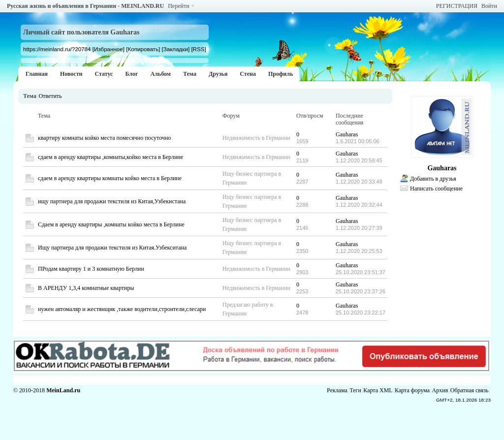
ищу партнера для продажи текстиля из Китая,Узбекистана (112, 201)
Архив (440, 390)
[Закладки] (175, 49)
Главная (37, 74)
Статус (104, 74)
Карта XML (378, 390)
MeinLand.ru (63, 390)
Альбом (160, 74)
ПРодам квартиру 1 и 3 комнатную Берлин (91, 269)
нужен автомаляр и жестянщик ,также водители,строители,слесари (122, 309)
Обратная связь (470, 390)
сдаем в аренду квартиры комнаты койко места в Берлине (110, 178)
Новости (71, 74)
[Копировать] (143, 49)
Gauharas (347, 134)
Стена (248, 74)
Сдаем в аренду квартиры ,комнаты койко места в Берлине (111, 224)
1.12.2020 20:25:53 (359, 251)
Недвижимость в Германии (256, 138)
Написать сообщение (436, 189)
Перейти (178, 6)
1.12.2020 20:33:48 (359, 182)
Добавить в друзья (433, 179)
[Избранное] (109, 49)
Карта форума (412, 390)
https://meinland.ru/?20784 (57, 49)
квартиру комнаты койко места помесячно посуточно (104, 138)
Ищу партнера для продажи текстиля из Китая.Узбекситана (112, 248)
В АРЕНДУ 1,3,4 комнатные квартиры (86, 288)
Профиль (281, 74)
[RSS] (198, 49)
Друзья (218, 74)
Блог (131, 74)
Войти (489, 6)
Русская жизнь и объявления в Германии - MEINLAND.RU (85, 6)
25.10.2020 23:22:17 (361, 313)
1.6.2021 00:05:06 (358, 141)
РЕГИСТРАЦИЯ (457, 6)
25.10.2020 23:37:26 (361, 291)
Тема (190, 74)
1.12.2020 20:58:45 (359, 160)
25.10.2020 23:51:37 (361, 272)
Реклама (337, 390)
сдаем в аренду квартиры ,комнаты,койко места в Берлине (110, 157)
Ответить (50, 96)
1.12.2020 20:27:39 (359, 228)
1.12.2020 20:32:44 (359, 205)
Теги (355, 390)
